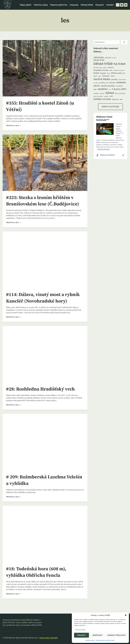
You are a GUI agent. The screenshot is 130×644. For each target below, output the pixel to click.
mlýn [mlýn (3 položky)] (100, 76)
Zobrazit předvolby (116, 635)
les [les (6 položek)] (124, 73)
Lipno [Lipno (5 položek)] (95, 76)
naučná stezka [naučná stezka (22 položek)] (102, 79)
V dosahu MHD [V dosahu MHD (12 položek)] (119, 89)
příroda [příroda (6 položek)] (112, 83)
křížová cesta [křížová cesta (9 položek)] (117, 73)
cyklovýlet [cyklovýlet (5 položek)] (108, 58)
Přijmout (82, 635)
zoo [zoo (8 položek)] (111, 96)
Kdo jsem (100, 5)
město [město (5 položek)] (113, 76)
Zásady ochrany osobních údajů (105, 640)
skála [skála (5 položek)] (95, 89)
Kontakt (110, 5)
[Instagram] (122, 5)
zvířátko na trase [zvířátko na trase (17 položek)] (102, 99)
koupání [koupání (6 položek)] (103, 73)
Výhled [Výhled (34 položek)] (110, 93)
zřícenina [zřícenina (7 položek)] (115, 99)
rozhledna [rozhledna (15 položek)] (121, 82)
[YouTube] (126, 5)
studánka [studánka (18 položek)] (103, 89)
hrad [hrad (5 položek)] (111, 70)
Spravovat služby (80, 629)
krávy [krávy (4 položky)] (109, 73)
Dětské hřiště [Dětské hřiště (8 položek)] (99, 60)
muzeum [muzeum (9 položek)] (106, 76)
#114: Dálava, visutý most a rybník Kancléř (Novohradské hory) (40, 301)
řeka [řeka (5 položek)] (121, 99)
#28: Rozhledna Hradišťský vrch (42, 395)
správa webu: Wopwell (49, 638)
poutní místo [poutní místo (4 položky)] (122, 79)
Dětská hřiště (87, 5)
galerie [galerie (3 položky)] (105, 68)
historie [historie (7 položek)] (111, 67)
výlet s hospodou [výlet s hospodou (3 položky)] (98, 96)
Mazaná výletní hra (59, 5)
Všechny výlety (41, 5)
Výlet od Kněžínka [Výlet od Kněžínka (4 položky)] (120, 93)
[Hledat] (124, 42)
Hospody (74, 5)
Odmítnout (98, 635)
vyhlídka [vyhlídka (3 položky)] (102, 93)
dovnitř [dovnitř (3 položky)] (114, 58)
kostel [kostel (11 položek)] (96, 73)
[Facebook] (118, 5)
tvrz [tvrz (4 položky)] (110, 89)
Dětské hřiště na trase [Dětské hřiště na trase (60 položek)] (109, 64)
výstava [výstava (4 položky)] (106, 96)
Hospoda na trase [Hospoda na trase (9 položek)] (101, 70)
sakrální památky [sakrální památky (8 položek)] (108, 86)
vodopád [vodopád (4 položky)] (96, 93)
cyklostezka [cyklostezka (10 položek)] (99, 57)
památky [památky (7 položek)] (114, 79)
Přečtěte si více (13, 126)
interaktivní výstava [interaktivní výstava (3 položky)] (119, 70)
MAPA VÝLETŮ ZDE (110, 107)
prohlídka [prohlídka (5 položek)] (102, 83)
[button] (126, 615)
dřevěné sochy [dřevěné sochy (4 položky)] (98, 68)
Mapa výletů (26, 5)
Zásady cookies (90, 640)
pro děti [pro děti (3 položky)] (96, 83)
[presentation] (45, 68)
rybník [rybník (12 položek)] (97, 86)
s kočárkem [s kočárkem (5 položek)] (119, 86)
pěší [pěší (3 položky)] (107, 83)
